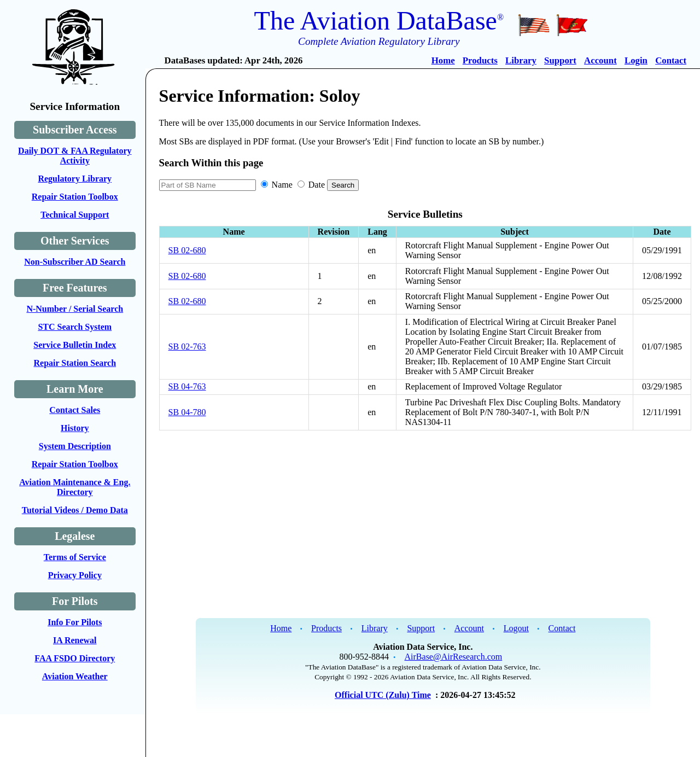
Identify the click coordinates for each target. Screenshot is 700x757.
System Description (75, 446)
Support (560, 60)
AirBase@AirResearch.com (454, 657)
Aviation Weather (75, 676)
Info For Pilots (75, 622)
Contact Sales (75, 410)
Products (480, 60)
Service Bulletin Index (75, 345)
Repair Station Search (75, 363)
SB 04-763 (187, 386)
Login (636, 60)
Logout (516, 628)
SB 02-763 (187, 347)
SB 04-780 (187, 412)
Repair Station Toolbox (75, 197)
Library (521, 60)
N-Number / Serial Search (75, 309)
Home (443, 60)
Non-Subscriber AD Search (75, 262)
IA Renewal (75, 640)
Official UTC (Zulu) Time (383, 695)
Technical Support (75, 215)
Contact (671, 60)
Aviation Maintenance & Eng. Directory (75, 487)
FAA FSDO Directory (75, 658)
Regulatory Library (75, 179)
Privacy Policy (75, 575)
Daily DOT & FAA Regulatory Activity (75, 156)
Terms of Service (75, 557)
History (75, 428)
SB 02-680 (187, 250)
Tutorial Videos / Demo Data (75, 510)
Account (600, 60)
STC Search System (75, 327)
